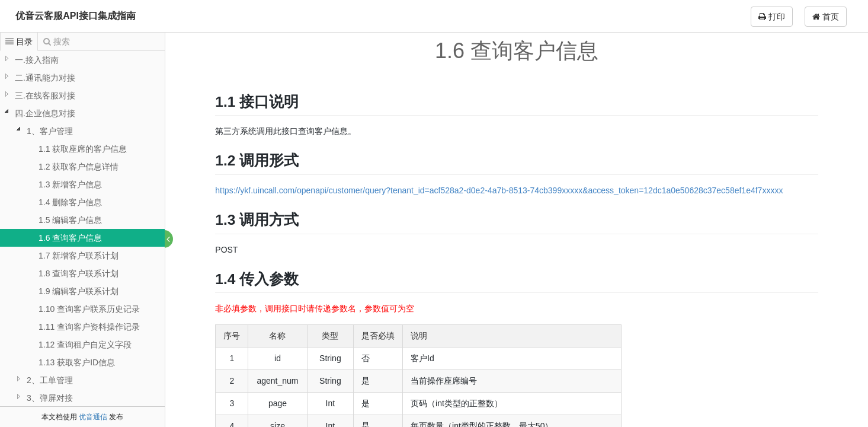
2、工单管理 (50, 380)
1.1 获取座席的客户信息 (83, 149)
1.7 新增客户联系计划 (79, 256)
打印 (772, 17)
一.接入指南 (37, 60)
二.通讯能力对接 (45, 78)
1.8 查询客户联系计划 (79, 273)
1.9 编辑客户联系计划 (79, 291)
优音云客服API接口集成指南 (76, 16)
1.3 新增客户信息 (70, 184)
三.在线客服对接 (45, 95)
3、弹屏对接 (50, 398)
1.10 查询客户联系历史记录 (89, 309)
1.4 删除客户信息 (70, 202)
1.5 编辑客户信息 (70, 220)
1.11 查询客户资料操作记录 (89, 327)
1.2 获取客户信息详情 (79, 167)
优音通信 (93, 417)
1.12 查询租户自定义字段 (85, 345)
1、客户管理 (50, 131)
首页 (826, 17)
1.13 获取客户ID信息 (77, 362)
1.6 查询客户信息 (70, 238)
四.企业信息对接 (45, 113)
